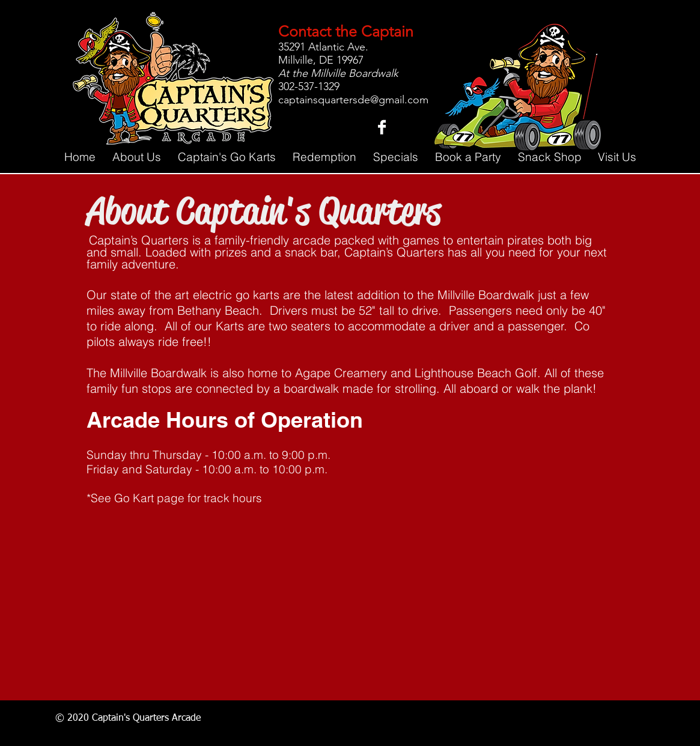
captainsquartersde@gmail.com (353, 100)
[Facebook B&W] (382, 127)
